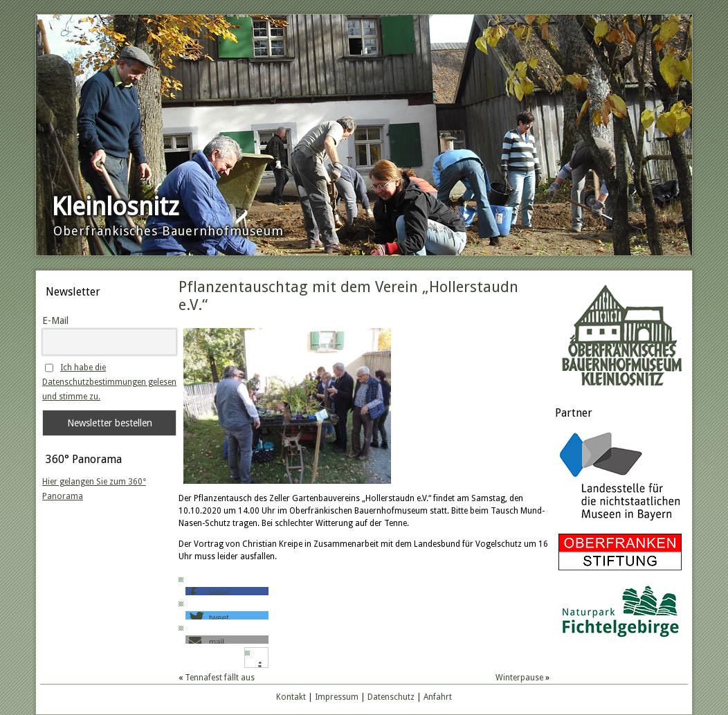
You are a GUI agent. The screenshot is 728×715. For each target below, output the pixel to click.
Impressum (337, 697)
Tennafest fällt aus (220, 678)
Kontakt (291, 697)
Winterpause (519, 678)
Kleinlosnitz (115, 207)
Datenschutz (391, 697)
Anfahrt (438, 697)
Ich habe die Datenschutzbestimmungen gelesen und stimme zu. (109, 382)
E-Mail (55, 320)
